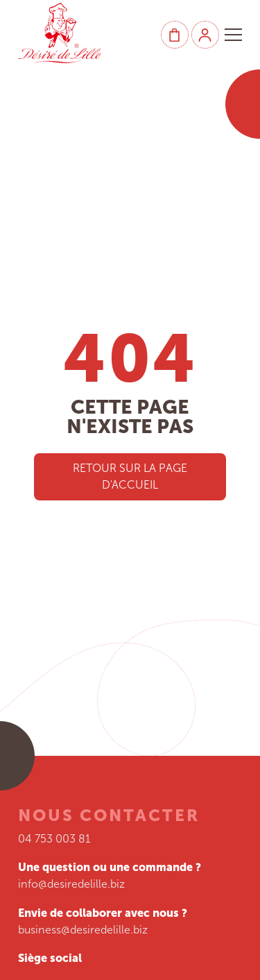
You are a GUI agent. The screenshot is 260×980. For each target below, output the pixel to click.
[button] (233, 35)
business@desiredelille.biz (83, 930)
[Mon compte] (205, 35)
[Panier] (175, 35)
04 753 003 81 (54, 839)
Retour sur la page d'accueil (130, 476)
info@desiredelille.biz (71, 884)
